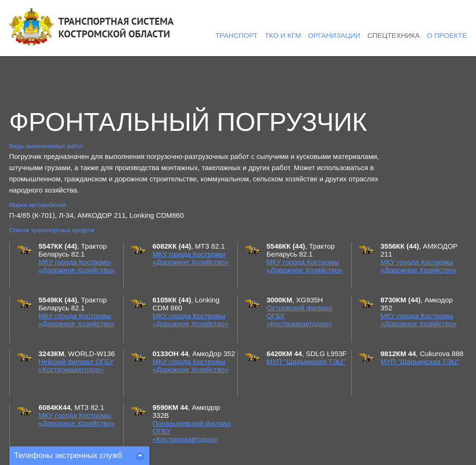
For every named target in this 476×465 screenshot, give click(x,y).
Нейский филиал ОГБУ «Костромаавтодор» (76, 365)
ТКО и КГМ (283, 35)
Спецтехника (393, 35)
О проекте (447, 35)
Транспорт (237, 35)
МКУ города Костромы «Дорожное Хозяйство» (77, 266)
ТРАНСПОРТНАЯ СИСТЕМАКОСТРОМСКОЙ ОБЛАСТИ (116, 28)
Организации (334, 35)
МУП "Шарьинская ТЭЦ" (306, 361)
